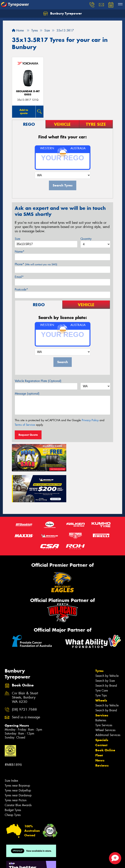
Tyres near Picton (16, 767)
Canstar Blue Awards (18, 772)
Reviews (102, 732)
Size (17, 239)
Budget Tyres (13, 776)
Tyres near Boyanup (17, 752)
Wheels (101, 667)
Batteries (101, 687)
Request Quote (28, 435)
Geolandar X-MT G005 (28, 93)
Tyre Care (102, 657)
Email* (19, 277)
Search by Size (105, 647)
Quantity (86, 239)
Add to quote (24, 112)
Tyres (99, 637)
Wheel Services (105, 697)
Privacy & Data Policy (27, 858)
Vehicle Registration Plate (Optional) (38, 381)
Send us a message (26, 684)
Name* (20, 252)
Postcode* (21, 289)
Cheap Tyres (13, 781)
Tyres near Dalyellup (18, 757)
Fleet (99, 722)
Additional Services (108, 701)
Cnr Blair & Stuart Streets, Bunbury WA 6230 (25, 664)
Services (102, 682)
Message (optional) (27, 394)
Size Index (11, 747)
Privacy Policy (90, 420)
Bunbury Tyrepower (62, 14)
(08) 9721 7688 (24, 676)
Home (18, 30)
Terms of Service (25, 425)
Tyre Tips (101, 662)
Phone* (36, 264)
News (100, 727)
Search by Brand (106, 652)
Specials (102, 706)
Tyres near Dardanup (18, 762)
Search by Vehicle (107, 642)
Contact (101, 712)
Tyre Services (104, 692)
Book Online (105, 717)
